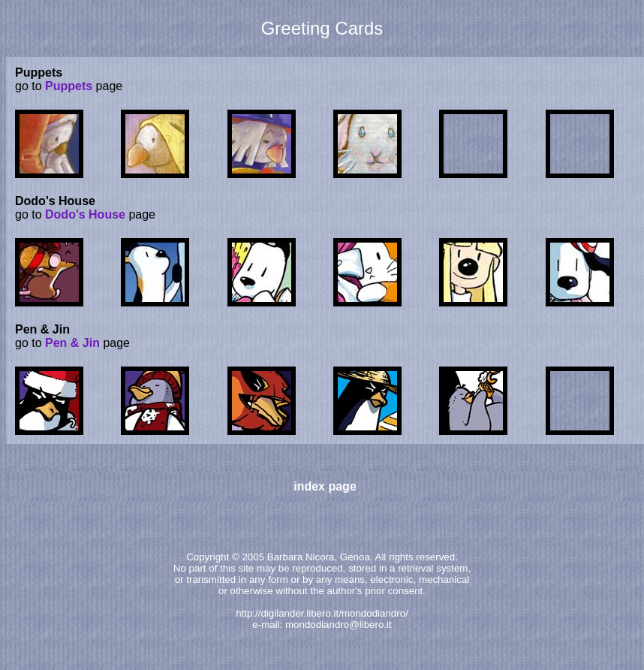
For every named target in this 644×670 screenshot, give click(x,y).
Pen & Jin (72, 343)
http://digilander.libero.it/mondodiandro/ (322, 613)
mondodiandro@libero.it (339, 625)
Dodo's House (85, 214)
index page (325, 486)
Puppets (69, 86)
